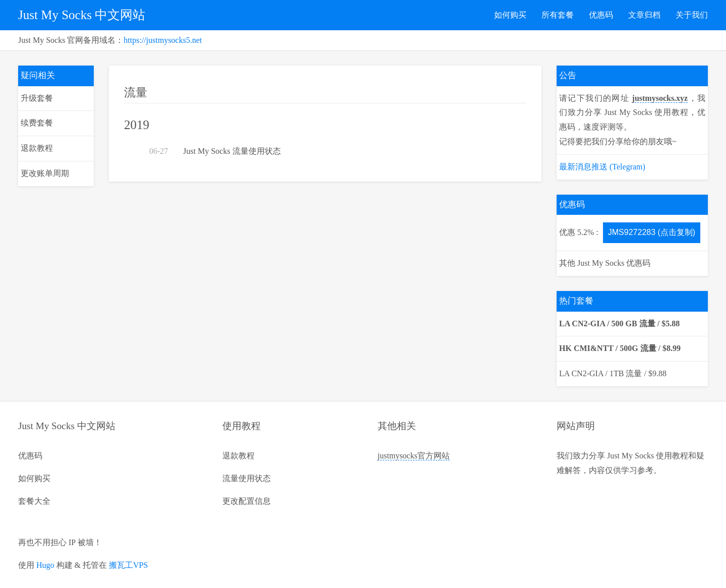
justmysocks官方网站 (414, 456)
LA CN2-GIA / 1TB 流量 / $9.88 (613, 373)
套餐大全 (34, 501)
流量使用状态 (247, 478)
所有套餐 (558, 15)
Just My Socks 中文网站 (82, 15)
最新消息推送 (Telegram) (602, 167)
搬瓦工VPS (128, 565)
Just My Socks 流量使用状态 (232, 151)
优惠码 (601, 15)
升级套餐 (37, 98)
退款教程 (37, 148)
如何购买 (510, 15)
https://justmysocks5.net (163, 40)
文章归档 (644, 15)
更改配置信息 (247, 501)
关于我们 (692, 15)
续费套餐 (37, 123)
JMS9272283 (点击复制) (652, 232)
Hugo (45, 565)
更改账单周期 (45, 173)
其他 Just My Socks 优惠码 (605, 263)
